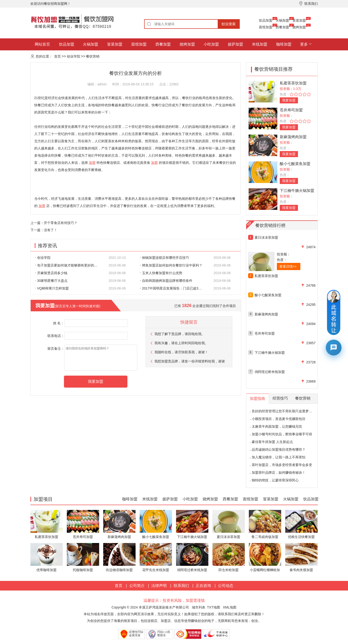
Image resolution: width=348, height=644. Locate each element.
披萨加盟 (235, 44)
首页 (57, 56)
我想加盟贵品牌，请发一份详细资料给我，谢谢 (190, 361)
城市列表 (199, 607)
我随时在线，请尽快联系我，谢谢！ (181, 352)
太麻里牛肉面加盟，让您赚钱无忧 (277, 426)
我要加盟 (289, 100)
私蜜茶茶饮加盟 (293, 83)
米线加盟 (260, 44)
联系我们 (181, 586)
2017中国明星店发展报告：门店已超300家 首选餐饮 (174, 288)
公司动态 (226, 586)
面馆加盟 (266, 27)
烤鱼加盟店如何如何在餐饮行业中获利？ (171, 265)
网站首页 (42, 44)
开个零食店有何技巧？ (61, 223)
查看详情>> (288, 266)
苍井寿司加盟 (291, 110)
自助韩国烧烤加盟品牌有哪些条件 (166, 281)
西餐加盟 (282, 27)
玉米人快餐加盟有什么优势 (161, 273)
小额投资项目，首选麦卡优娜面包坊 (279, 419)
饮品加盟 (266, 20)
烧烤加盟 (299, 27)
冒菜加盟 (299, 20)
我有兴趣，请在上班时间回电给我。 (181, 343)
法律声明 (159, 586)
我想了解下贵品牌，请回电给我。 (180, 334)
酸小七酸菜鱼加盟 (295, 164)
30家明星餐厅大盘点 (51, 281)
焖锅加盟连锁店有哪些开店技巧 (165, 258)
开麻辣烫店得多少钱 (51, 273)
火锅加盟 (282, 20)
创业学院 (74, 56)
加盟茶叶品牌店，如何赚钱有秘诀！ (279, 473)
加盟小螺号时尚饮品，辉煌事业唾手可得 (282, 434)
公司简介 (137, 586)
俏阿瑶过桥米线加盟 (270, 372)
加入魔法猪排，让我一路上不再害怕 (279, 457)
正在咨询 (203, 586)
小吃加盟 (211, 44)
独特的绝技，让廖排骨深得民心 (275, 480)
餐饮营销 (93, 56)
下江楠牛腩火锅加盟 (297, 191)
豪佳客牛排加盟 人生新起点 (272, 442)
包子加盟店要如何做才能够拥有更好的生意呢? (69, 265)
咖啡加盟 (284, 44)
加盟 (92, 163)
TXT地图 (213, 607)
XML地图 (230, 607)
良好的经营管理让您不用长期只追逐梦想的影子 (287, 411)
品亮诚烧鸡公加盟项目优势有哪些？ (279, 449)
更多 (304, 44)
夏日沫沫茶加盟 (266, 237)
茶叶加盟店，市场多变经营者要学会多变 (282, 465)
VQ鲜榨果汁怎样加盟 (52, 288)
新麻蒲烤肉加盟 (293, 137)
